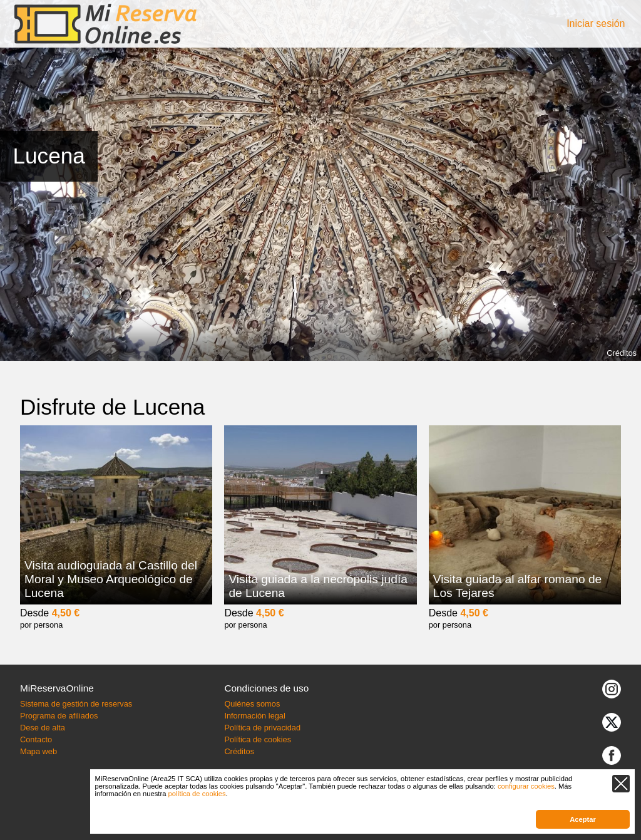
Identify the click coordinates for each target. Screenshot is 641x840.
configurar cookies (526, 786)
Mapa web (38, 751)
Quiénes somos (252, 704)
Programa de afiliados (59, 716)
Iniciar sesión (596, 23)
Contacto (36, 739)
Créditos (622, 353)
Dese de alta (43, 728)
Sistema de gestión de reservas (76, 704)
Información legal (254, 716)
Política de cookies (258, 739)
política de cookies (197, 794)
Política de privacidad (262, 728)
